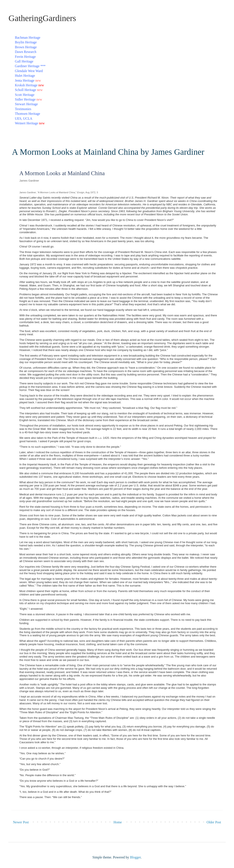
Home (118, 822)
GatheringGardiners (42, 18)
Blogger (135, 857)
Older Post (214, 822)
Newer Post (21, 822)
